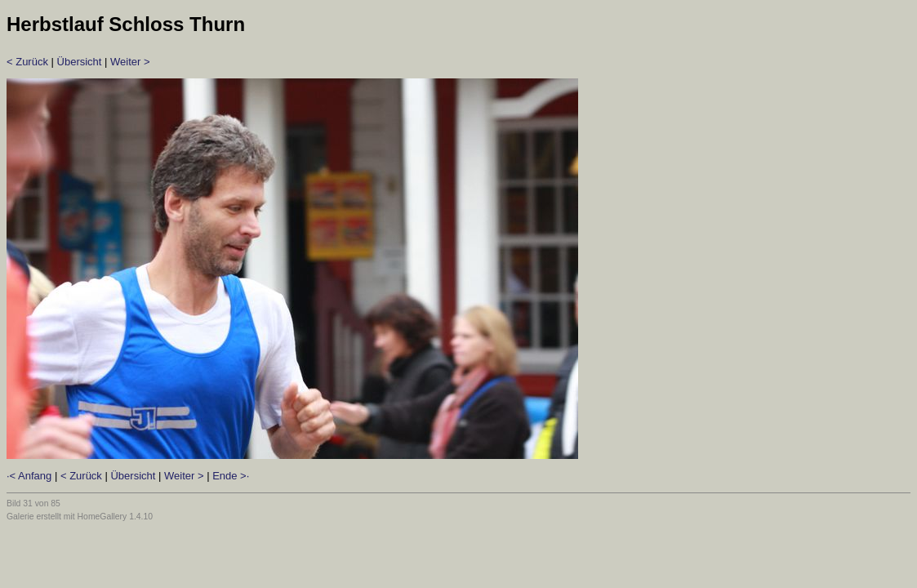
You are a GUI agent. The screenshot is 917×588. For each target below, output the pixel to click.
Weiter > (130, 62)
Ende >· (231, 476)
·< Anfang (29, 476)
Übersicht (80, 62)
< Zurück (27, 62)
